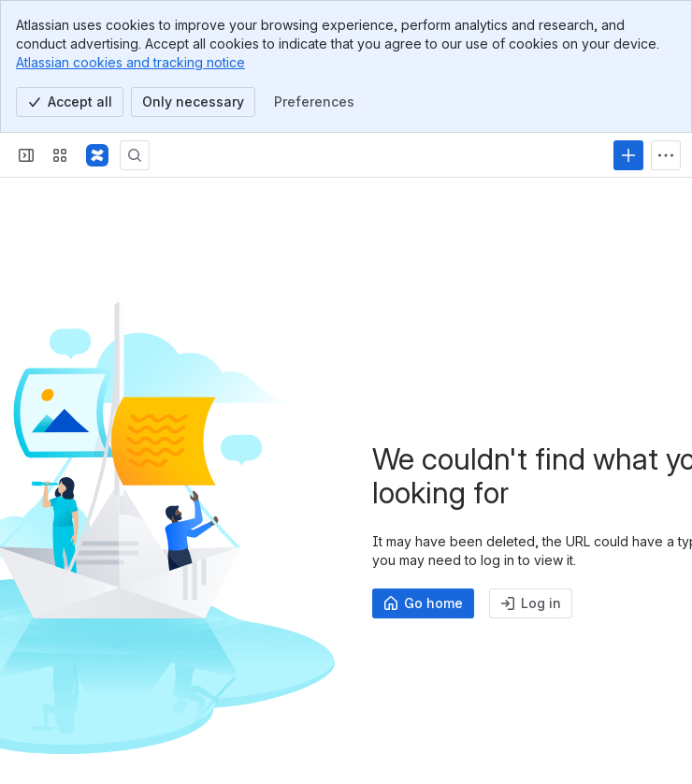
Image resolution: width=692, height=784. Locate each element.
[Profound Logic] (97, 155)
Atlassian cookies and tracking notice (130, 62)
